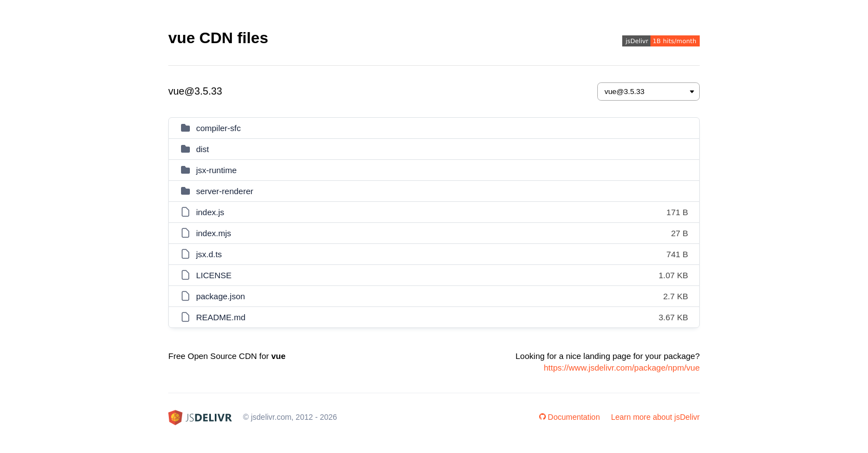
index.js (210, 212)
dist (202, 149)
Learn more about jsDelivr (655, 417)
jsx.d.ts (209, 254)
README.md (221, 317)
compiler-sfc (218, 128)
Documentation (570, 417)
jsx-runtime (216, 170)
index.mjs (213, 233)
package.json (220, 296)
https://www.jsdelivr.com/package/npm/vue (622, 368)
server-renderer (224, 191)
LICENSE (214, 275)
